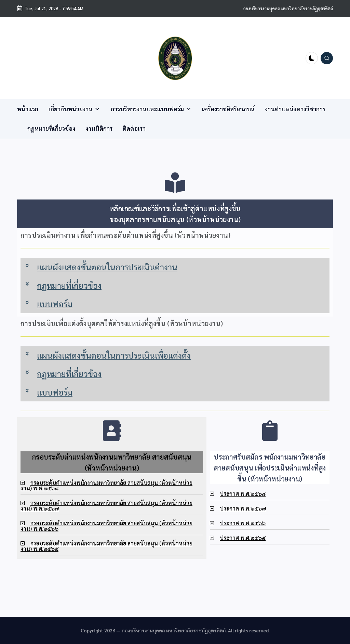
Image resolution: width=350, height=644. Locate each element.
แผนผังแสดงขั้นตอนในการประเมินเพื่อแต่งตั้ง (114, 355)
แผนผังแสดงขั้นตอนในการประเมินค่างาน (107, 267)
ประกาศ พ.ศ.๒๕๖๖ (243, 523)
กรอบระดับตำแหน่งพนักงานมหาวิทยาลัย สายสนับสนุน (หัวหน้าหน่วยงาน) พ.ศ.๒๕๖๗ (106, 506)
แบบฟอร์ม (55, 304)
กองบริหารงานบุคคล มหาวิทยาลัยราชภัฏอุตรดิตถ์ (288, 8)
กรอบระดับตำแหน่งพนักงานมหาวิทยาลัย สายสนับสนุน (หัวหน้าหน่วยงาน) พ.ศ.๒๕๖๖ (106, 526)
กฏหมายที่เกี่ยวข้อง (69, 285)
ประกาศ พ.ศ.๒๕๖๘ (243, 494)
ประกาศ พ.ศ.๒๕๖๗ (243, 508)
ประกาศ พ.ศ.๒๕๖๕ (243, 538)
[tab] (175, 267)
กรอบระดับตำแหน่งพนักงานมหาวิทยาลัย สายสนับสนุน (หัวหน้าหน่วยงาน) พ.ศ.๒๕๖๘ (106, 485)
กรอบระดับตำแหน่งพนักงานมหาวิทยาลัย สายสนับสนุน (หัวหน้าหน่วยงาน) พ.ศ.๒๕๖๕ (106, 546)
